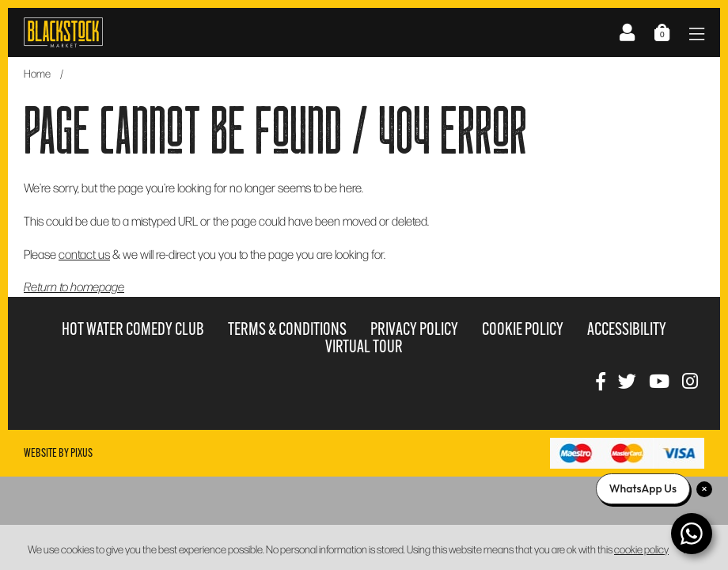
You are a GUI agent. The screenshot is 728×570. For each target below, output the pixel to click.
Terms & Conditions (287, 329)
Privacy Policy (414, 329)
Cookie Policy (523, 329)
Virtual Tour (364, 346)
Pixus (82, 453)
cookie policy (641, 549)
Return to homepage (74, 286)
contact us (84, 254)
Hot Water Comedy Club (133, 329)
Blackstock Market (63, 32)
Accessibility (627, 329)
